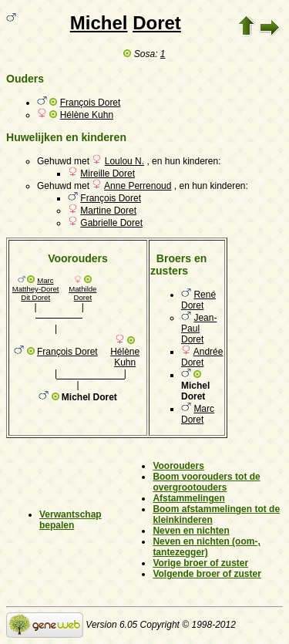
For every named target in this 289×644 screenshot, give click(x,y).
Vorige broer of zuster (200, 563)
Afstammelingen (188, 498)
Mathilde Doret (82, 293)
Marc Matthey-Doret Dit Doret (36, 289)
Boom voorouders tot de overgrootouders (206, 482)
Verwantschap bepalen (71, 520)
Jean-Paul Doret (199, 329)
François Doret (91, 103)
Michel (99, 23)
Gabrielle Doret (111, 223)
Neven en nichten (191, 531)
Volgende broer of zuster (207, 574)
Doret (157, 23)
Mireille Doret (108, 174)
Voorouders (178, 466)
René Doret (198, 300)
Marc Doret (198, 414)
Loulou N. (124, 161)
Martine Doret (108, 211)
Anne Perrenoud (138, 186)
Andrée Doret (202, 357)
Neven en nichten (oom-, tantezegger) (206, 547)
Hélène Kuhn (87, 115)
